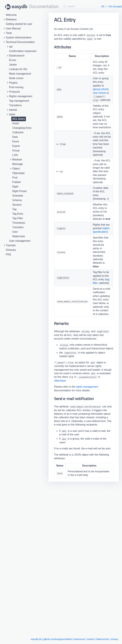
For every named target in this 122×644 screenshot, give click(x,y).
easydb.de (36, 639)
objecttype (60, 381)
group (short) (101, 89)
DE (103, 6)
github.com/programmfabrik (58, 639)
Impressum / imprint (84, 639)
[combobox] (80, 6)
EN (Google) (116, 6)
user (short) (100, 93)
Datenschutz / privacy (107, 639)
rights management (87, 387)
